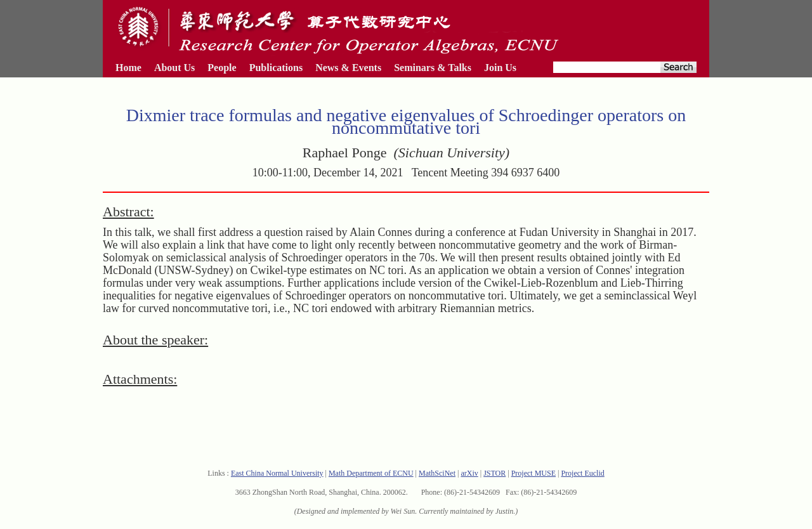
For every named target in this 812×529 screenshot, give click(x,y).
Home (128, 68)
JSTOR (494, 473)
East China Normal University (277, 473)
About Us (174, 68)
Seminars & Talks (433, 68)
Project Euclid (582, 473)
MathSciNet (437, 473)
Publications (276, 68)
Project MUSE (534, 473)
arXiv (469, 473)
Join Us (500, 68)
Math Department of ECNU (371, 473)
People (222, 68)
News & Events (348, 68)
